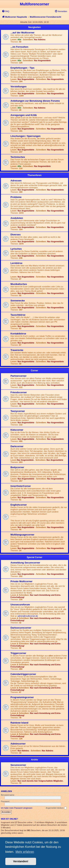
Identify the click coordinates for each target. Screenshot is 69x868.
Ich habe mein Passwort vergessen (17, 808)
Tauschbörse (18, 315)
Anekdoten (17, 218)
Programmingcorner (22, 697)
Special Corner (34, 557)
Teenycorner (18, 411)
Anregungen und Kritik (24, 115)
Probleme (16, 197)
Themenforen (34, 175)
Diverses (16, 235)
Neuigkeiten (34, 27)
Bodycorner (17, 467)
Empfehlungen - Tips (22, 68)
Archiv (34, 760)
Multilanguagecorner (22, 535)
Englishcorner (19, 505)
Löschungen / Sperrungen (25, 136)
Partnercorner (18, 376)
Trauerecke (17, 350)
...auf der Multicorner (22, 33)
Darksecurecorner (21, 628)
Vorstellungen (18, 87)
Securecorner (18, 765)
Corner (34, 371)
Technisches (18, 157)
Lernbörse (16, 263)
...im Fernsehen (19, 47)
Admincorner (18, 744)
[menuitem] (6, 11)
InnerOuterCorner (21, 486)
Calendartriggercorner (23, 674)
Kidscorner (17, 430)
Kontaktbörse (18, 334)
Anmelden (6, 791)
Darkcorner (17, 446)
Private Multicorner (21, 581)
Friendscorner (19, 392)
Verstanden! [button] (21, 861)
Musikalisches (19, 284)
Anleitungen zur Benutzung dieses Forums (35, 101)
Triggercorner (18, 653)
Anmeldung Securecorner (25, 563)
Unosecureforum (20, 605)
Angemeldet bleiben (56, 808)
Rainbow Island (19, 723)
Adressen (16, 181)
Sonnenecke (18, 301)
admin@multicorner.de (28, 616)
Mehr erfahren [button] (25, 852)
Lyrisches (16, 249)
